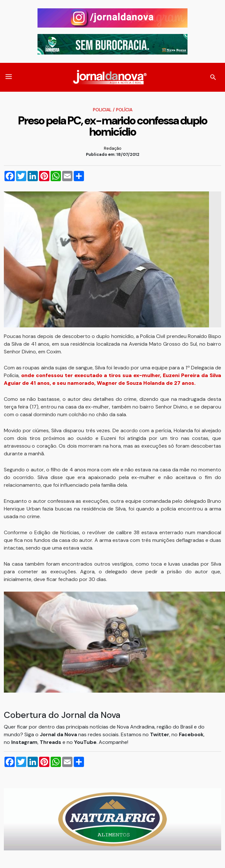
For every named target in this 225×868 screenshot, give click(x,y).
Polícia (124, 110)
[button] (9, 77)
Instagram (24, 742)
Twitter (160, 734)
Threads (51, 742)
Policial (102, 110)
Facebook (191, 734)
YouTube (85, 742)
